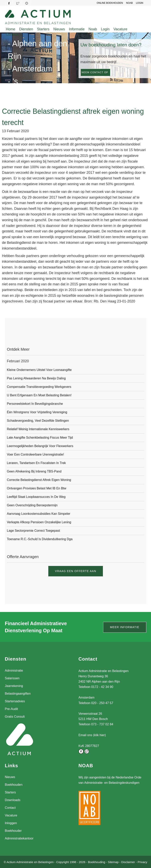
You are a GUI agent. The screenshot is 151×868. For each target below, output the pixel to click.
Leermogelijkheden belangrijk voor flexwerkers (40, 446)
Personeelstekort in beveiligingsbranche (35, 404)
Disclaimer (128, 862)
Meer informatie (125, 627)
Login (105, 29)
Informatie (77, 29)
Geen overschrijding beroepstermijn (32, 505)
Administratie (14, 671)
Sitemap (113, 862)
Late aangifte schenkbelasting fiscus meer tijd (40, 438)
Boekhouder (13, 831)
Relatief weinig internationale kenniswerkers (38, 429)
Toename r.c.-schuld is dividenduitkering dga (40, 539)
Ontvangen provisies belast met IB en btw (37, 488)
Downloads (13, 800)
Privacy (142, 862)
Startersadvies (15, 701)
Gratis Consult (15, 717)
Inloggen (11, 823)
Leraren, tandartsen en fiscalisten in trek (36, 463)
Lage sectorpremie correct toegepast (33, 531)
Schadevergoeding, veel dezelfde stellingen (38, 421)
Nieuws (59, 29)
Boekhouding (97, 862)
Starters (43, 29)
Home (11, 29)
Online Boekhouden (110, 3)
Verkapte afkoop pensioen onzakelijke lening (39, 522)
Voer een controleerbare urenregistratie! (35, 454)
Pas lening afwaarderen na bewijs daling (36, 378)
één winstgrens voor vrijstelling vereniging (37, 412)
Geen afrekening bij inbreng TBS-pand (34, 471)
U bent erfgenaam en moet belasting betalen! (39, 395)
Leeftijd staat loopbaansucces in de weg (36, 497)
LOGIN (140, 3)
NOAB (130, 3)
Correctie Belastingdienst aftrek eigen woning (39, 480)
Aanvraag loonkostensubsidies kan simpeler (39, 514)
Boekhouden (14, 785)
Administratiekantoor (19, 838)
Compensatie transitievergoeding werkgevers (39, 387)
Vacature (120, 29)
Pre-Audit (11, 709)
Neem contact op (95, 72)
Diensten (26, 29)
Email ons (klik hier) (92, 735)
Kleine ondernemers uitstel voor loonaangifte (39, 370)
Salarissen (12, 678)
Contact (12, 34)
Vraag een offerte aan (76, 571)
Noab (93, 29)
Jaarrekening (14, 686)
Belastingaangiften (18, 694)
